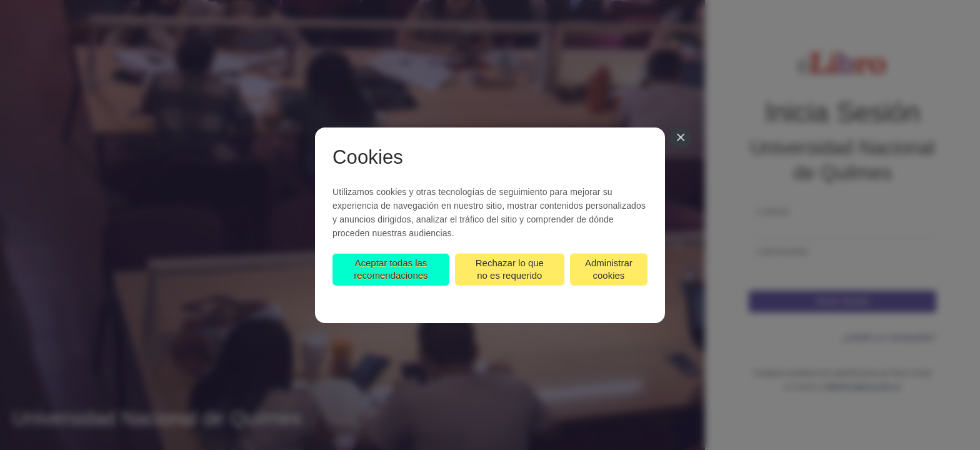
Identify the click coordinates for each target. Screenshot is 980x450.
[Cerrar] (681, 138)
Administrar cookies (609, 269)
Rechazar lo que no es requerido (510, 269)
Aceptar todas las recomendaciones (391, 269)
